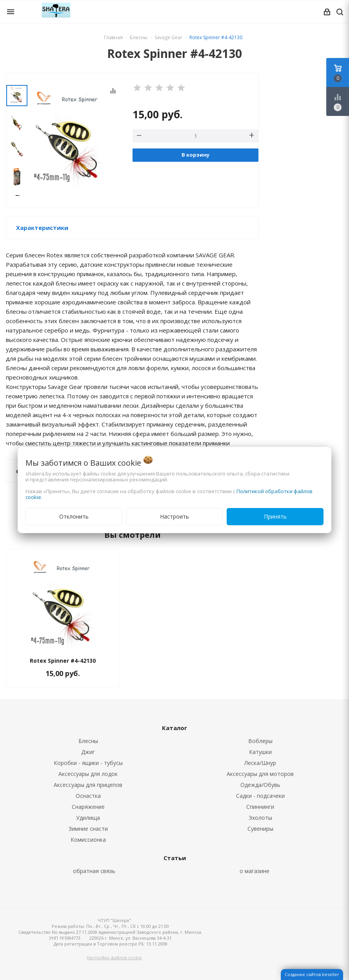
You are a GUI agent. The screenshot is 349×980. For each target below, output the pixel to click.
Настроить (174, 516)
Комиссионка (88, 840)
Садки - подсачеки (260, 796)
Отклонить (74, 516)
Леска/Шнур (260, 763)
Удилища (88, 818)
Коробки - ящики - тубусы (88, 763)
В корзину (195, 155)
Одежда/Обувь (260, 785)
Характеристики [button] (42, 228)
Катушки (260, 752)
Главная (113, 37)
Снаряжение (88, 807)
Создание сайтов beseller (312, 974)
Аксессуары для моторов (260, 774)
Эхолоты (260, 818)
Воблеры (260, 741)
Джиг (88, 752)
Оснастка (88, 796)
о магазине (254, 871)
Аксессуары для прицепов (88, 785)
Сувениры (260, 829)
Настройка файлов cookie (114, 957)
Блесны (88, 741)
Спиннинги (260, 807)
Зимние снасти (88, 829)
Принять (275, 516)
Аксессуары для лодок (88, 774)
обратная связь (94, 871)
